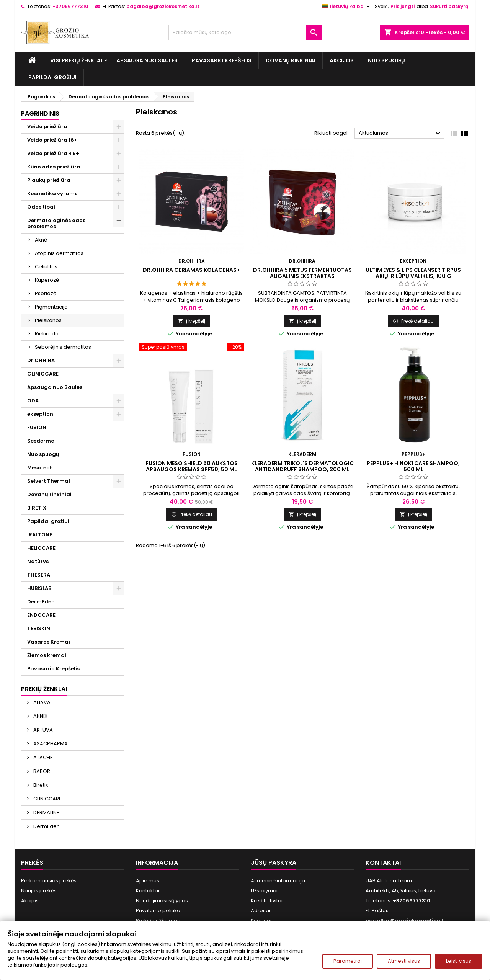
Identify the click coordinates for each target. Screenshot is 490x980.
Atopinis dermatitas (59, 253)
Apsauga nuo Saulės (147, 60)
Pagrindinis (40, 114)
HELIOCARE (41, 548)
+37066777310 (70, 6)
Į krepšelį (191, 321)
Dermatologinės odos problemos (56, 223)
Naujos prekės (39, 891)
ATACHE (42, 757)
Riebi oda (47, 334)
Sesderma (41, 441)
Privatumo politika (158, 911)
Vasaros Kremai (49, 642)
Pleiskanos (48, 320)
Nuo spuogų (386, 60)
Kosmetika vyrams (52, 194)
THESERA (39, 575)
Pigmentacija (51, 307)
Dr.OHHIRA (41, 360)
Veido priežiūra (47, 127)
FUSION (37, 427)
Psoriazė (46, 293)
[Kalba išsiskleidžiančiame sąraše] (347, 7)
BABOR (41, 771)
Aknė (41, 240)
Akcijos (342, 60)
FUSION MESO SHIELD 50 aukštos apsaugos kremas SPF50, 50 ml (192, 466)
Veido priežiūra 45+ (53, 153)
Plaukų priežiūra (49, 180)
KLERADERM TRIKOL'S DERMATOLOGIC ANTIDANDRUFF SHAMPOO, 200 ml (302, 466)
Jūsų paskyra (274, 863)
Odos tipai (41, 207)
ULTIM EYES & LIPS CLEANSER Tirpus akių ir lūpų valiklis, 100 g (413, 273)
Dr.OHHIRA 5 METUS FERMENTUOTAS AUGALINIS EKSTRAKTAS (302, 273)
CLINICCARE (43, 374)
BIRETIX (37, 508)
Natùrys (38, 561)
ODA (33, 401)
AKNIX (40, 716)
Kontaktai (148, 891)
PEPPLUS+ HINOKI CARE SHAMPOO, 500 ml (413, 466)
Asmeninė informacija (278, 881)
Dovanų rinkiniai (291, 60)
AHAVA (41, 702)
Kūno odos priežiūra (54, 167)
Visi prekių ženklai (76, 60)
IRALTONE (40, 535)
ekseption (40, 414)
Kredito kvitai (267, 901)
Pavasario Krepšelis (222, 60)
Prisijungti (403, 6)
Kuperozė (47, 280)
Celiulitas (46, 267)
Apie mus (148, 881)
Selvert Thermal (49, 481)
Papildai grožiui (52, 77)
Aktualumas (401, 134)
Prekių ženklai (44, 689)
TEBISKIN (39, 628)
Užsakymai (264, 891)
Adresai (261, 911)
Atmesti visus (404, 961)
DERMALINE (46, 813)
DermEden (41, 602)
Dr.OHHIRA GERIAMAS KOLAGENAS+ (191, 270)
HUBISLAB (39, 588)
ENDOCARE (41, 615)
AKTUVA (42, 730)
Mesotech (40, 468)
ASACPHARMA (50, 744)
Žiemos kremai (47, 655)
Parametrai (348, 961)
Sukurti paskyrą (449, 6)
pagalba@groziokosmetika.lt (163, 6)
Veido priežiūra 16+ (52, 140)
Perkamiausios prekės (49, 881)
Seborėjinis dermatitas (63, 347)
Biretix (40, 785)
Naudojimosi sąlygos (162, 901)
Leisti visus (459, 961)
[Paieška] (245, 33)
